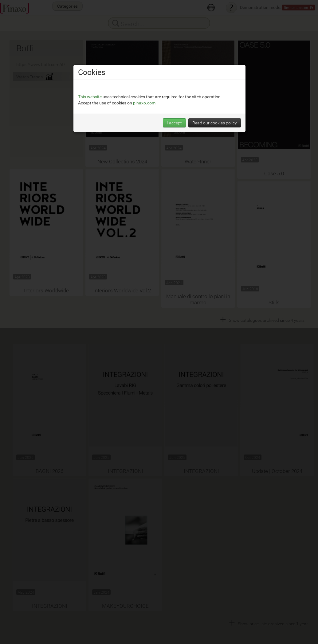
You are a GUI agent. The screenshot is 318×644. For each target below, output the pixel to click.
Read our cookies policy (215, 123)
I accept (174, 123)
